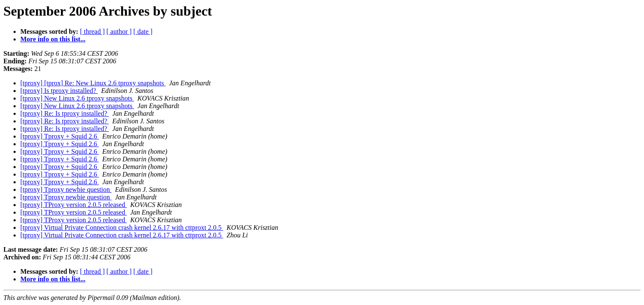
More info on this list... (53, 39)
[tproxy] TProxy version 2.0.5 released (74, 205)
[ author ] (119, 31)
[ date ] (143, 31)
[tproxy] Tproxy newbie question (66, 189)
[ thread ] (92, 31)
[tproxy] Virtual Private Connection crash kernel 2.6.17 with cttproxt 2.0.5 (122, 227)
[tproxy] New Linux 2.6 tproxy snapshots (77, 98)
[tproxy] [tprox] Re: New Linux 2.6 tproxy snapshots (93, 83)
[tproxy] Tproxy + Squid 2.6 (60, 136)
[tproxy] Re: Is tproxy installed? (65, 113)
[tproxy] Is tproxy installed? (59, 91)
